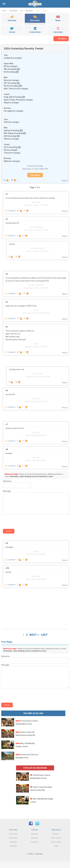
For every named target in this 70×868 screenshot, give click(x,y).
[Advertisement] (35, 608)
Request (35, 838)
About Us (56, 834)
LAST (44, 635)
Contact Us (35, 842)
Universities (13, 834)
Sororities (13, 842)
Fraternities (13, 838)
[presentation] (21, 521)
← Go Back (61, 39)
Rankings (13, 846)
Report (65, 180)
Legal (56, 846)
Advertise (35, 834)
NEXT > (34, 635)
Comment (10, 211)
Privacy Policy (56, 842)
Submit (9, 531)
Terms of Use (56, 838)
